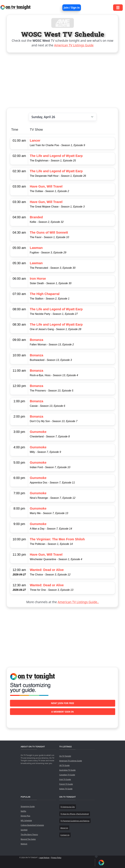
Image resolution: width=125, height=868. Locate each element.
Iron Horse (38, 279)
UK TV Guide (65, 765)
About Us (64, 828)
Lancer (35, 140)
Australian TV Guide (67, 770)
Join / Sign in (72, 8)
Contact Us (65, 835)
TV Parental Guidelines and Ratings (75, 821)
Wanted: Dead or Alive (47, 570)
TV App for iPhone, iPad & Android (75, 814)
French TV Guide (66, 784)
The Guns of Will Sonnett (49, 232)
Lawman (36, 248)
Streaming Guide (28, 806)
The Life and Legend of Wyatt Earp (56, 156)
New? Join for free (63, 703)
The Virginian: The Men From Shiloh (57, 539)
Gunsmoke (38, 432)
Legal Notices (44, 858)
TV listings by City (68, 807)
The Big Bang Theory (29, 834)
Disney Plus (25, 816)
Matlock (24, 844)
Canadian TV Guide (67, 775)
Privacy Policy (56, 858)
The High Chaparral (45, 294)
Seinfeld (24, 830)
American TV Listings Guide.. (78, 602)
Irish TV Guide (65, 779)
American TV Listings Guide (74, 45)
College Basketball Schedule (32, 825)
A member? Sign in (62, 712)
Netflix (23, 811)
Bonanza (36, 340)
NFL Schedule (26, 820)
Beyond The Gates (28, 839)
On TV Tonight (65, 756)
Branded (36, 217)
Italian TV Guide (66, 789)
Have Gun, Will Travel (46, 186)
